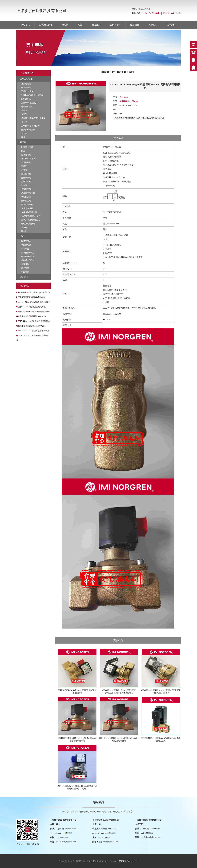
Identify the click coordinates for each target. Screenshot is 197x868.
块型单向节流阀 (28, 193)
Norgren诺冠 (158, 118)
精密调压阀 (26, 99)
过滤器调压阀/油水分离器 (32, 95)
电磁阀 (65, 25)
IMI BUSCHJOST (122, 72)
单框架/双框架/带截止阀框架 (33, 118)
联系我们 (171, 25)
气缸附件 (25, 272)
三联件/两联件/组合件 (31, 126)
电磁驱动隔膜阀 (28, 224)
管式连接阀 (26, 162)
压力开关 (96, 25)
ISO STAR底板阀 (28, 159)
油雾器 (24, 111)
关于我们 (153, 25)
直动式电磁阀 (27, 208)
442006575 (60, 833)
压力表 (24, 133)
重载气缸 (25, 264)
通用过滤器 (26, 84)
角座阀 (24, 228)
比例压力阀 (26, 201)
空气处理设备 (46, 25)
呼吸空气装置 (27, 107)
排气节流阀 (26, 182)
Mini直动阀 (26, 174)
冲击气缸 (25, 268)
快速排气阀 (26, 189)
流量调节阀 (26, 178)
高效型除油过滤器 (29, 103)
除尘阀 (24, 231)
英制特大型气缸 (28, 260)
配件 (23, 137)
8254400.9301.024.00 (134, 118)
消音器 (24, 185)
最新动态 (135, 25)
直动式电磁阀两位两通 (31, 216)
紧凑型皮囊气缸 (28, 253)
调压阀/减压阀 (27, 91)
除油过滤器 (26, 88)
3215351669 (103, 833)
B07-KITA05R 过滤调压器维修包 (31, 297)
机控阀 (24, 170)
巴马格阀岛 (26, 155)
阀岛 (23, 151)
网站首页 (25, 25)
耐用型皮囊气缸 (28, 257)
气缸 (80, 25)
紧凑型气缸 (26, 245)
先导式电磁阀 (27, 205)
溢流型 (24, 114)
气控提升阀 (26, 197)
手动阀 (24, 166)
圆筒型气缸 (26, 241)
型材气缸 (25, 249)
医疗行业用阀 (27, 147)
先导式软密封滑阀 (29, 212)
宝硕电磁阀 (148, 118)
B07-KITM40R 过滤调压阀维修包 (32, 307)
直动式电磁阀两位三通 (31, 220)
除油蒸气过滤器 (28, 130)
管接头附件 (115, 25)
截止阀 (24, 122)
